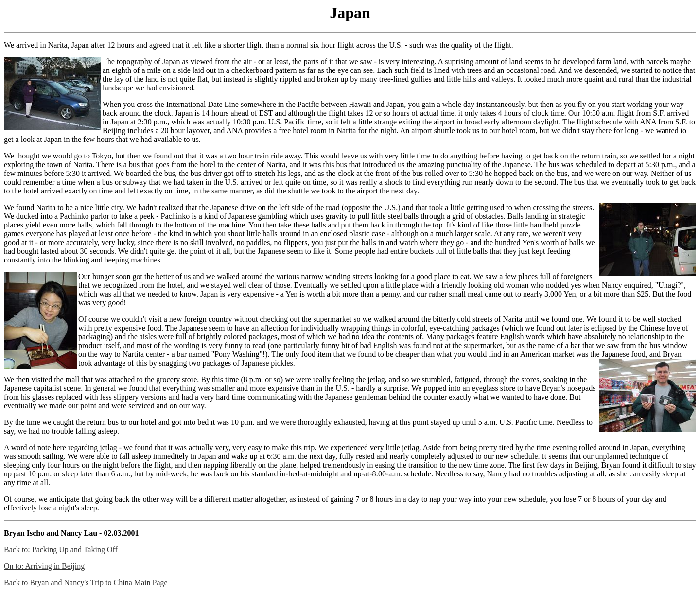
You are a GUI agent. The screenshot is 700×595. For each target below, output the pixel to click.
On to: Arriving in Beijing (44, 566)
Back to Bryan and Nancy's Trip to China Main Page (86, 583)
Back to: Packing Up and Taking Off (61, 550)
